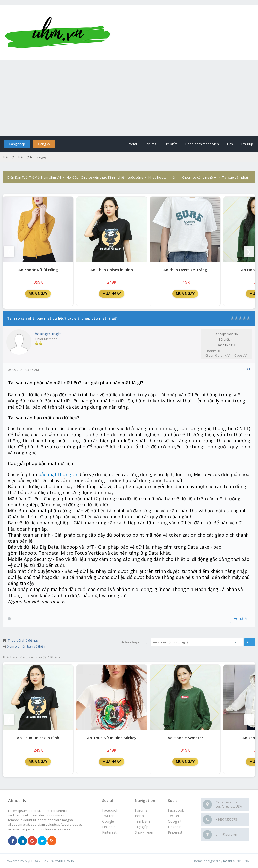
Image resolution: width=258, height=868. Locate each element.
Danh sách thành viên (202, 144)
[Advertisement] (129, 98)
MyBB (29, 861)
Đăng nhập (17, 144)
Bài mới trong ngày (33, 157)
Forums (151, 144)
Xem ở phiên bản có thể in (27, 646)
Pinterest (175, 832)
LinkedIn (175, 827)
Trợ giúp (247, 144)
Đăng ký (44, 144)
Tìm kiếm (171, 144)
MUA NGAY (38, 293)
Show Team (145, 832)
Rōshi (228, 861)
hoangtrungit (48, 334)
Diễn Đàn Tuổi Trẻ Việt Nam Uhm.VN (34, 177)
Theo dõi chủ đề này (23, 640)
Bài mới (9, 157)
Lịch (230, 144)
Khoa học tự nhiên (162, 177)
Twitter (174, 816)
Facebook (176, 810)
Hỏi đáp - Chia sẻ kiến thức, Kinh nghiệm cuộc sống (105, 177)
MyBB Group (64, 861)
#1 (249, 369)
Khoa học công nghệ (197, 177)
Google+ (175, 821)
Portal (132, 144)
